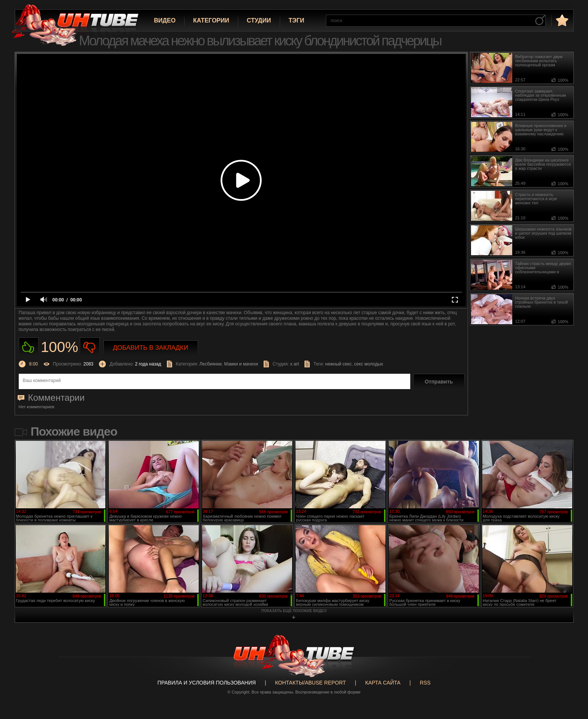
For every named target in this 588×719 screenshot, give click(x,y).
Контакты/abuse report (311, 683)
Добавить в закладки (151, 348)
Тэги (297, 20)
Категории (211, 20)
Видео (165, 20)
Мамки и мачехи (241, 364)
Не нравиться (90, 347)
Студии (259, 20)
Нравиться (29, 347)
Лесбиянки (211, 364)
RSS (425, 683)
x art (295, 364)
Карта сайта (383, 683)
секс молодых (368, 364)
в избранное (561, 20)
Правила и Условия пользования (207, 683)
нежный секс (338, 364)
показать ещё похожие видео (294, 611)
